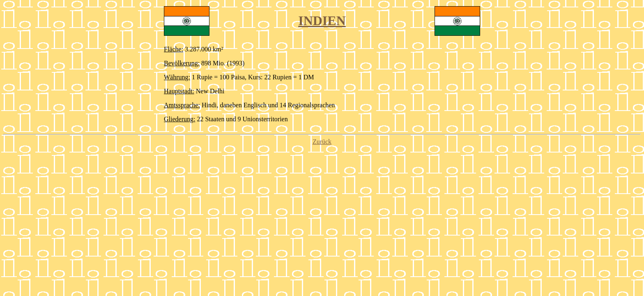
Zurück (322, 142)
